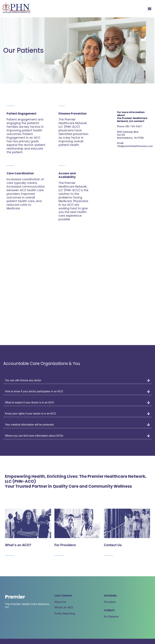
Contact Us (113, 545)
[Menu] (150, 9)
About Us (60, 602)
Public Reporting (65, 613)
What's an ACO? (18, 545)
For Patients (111, 617)
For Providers (65, 545)
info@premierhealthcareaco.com (135, 146)
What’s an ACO (64, 607)
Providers (110, 602)
